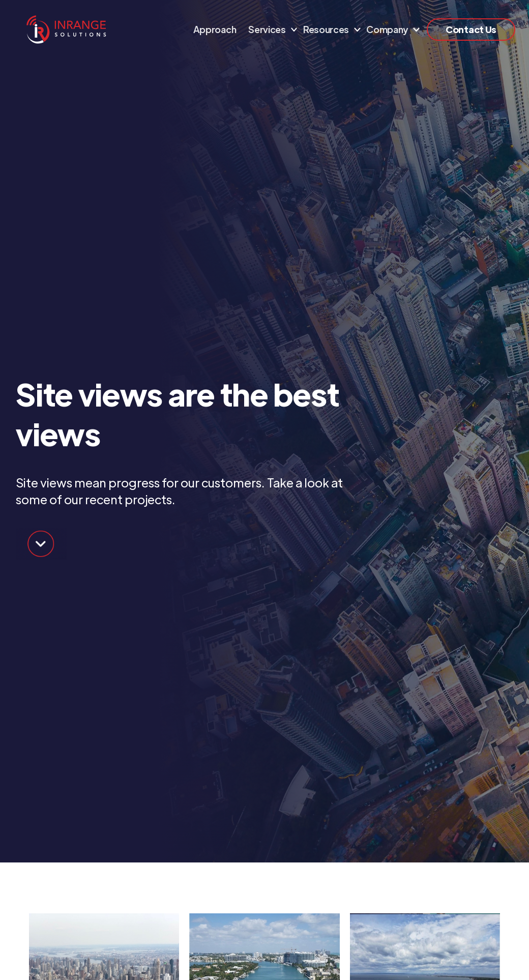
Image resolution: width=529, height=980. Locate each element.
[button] (270, 30)
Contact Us (471, 29)
